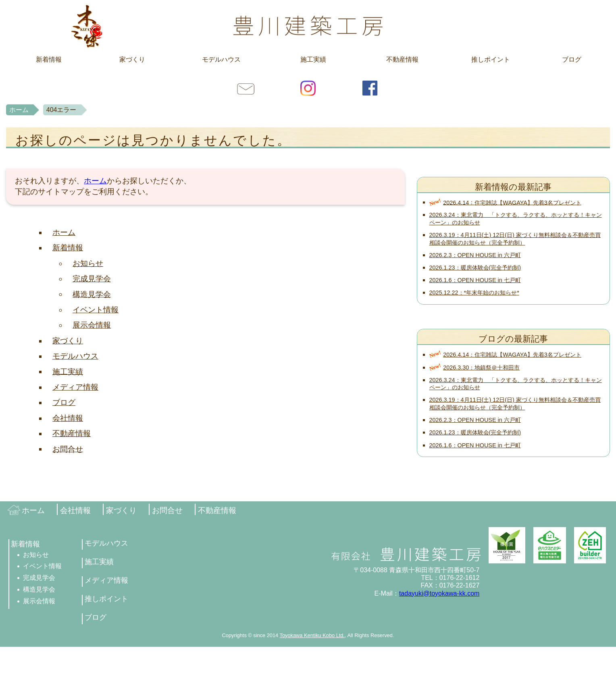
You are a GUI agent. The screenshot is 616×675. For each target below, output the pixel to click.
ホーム (19, 110)
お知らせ (88, 263)
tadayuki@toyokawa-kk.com (439, 593)
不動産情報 (402, 59)
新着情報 (49, 59)
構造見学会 (92, 294)
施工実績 (313, 59)
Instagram (308, 88)
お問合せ (246, 88)
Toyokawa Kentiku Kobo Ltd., (313, 635)
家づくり (132, 59)
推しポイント (491, 59)
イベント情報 (96, 310)
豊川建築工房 (308, 26)
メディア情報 (75, 387)
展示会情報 (92, 325)
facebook (370, 88)
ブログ (572, 59)
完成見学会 (92, 279)
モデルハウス (221, 59)
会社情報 (68, 418)
